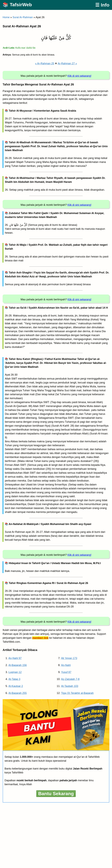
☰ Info (102, 5)
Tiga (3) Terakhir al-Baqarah (77, 693)
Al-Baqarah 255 (18, 693)
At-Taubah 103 (70, 686)
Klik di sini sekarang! (79, 76)
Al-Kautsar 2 (16, 686)
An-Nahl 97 (15, 658)
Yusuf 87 (66, 672)
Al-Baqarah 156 (18, 665)
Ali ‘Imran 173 (69, 658)
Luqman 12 (15, 672)
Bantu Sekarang (56, 794)
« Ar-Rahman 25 (45, 63)
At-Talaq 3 (14, 679)
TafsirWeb (21, 5)
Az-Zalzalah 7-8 (70, 679)
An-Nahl (66, 665)
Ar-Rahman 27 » (67, 63)
